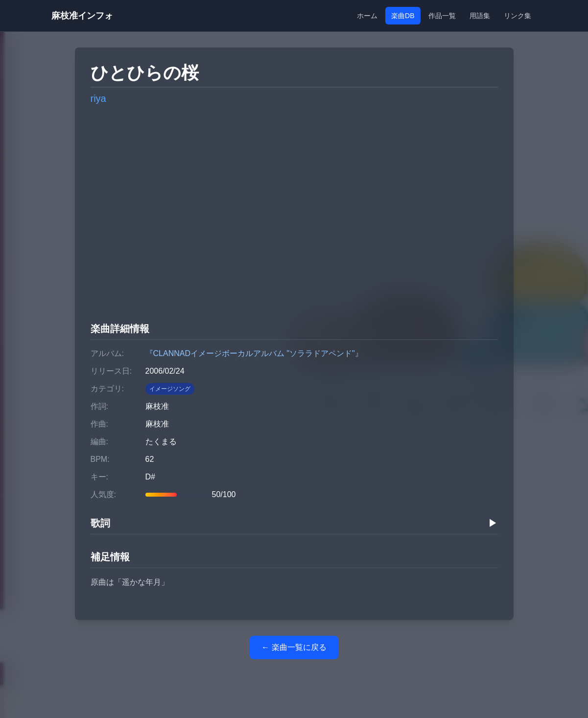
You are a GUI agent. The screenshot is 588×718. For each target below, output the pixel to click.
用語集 (480, 16)
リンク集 (517, 16)
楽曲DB (403, 16)
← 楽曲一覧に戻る (294, 647)
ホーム (367, 16)
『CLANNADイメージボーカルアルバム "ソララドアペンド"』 (254, 353)
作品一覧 (442, 16)
